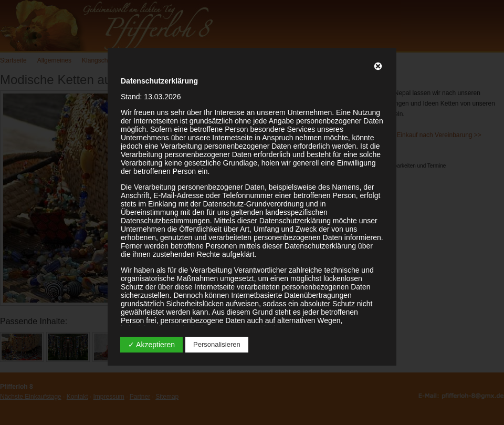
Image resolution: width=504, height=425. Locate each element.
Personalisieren (217, 344)
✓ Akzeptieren (151, 345)
